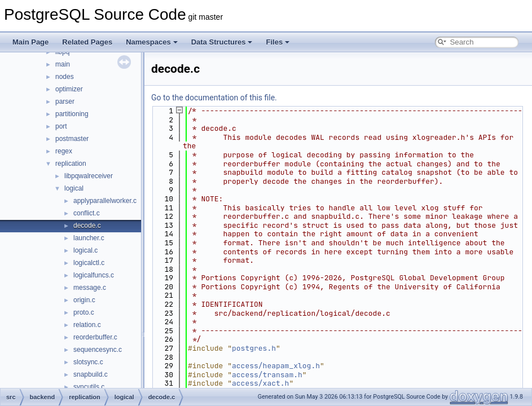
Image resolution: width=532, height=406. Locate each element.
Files (278, 42)
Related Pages (87, 42)
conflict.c (87, 213)
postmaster (72, 139)
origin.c (84, 300)
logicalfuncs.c (94, 275)
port (61, 126)
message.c (90, 288)
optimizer (69, 89)
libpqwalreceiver (89, 176)
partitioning (72, 114)
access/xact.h (260, 383)
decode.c (87, 226)
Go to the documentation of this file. (214, 98)
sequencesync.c (98, 350)
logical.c (85, 250)
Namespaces (152, 42)
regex (64, 151)
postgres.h (254, 348)
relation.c (87, 325)
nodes (65, 77)
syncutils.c (89, 387)
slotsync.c (88, 362)
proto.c (84, 312)
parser (65, 101)
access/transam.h (267, 375)
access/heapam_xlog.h (276, 366)
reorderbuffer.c (95, 337)
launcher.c (89, 238)
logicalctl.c (89, 263)
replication (71, 164)
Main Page (30, 42)
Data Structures (222, 42)
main (63, 64)
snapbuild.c (91, 374)
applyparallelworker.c (105, 201)
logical (74, 188)
